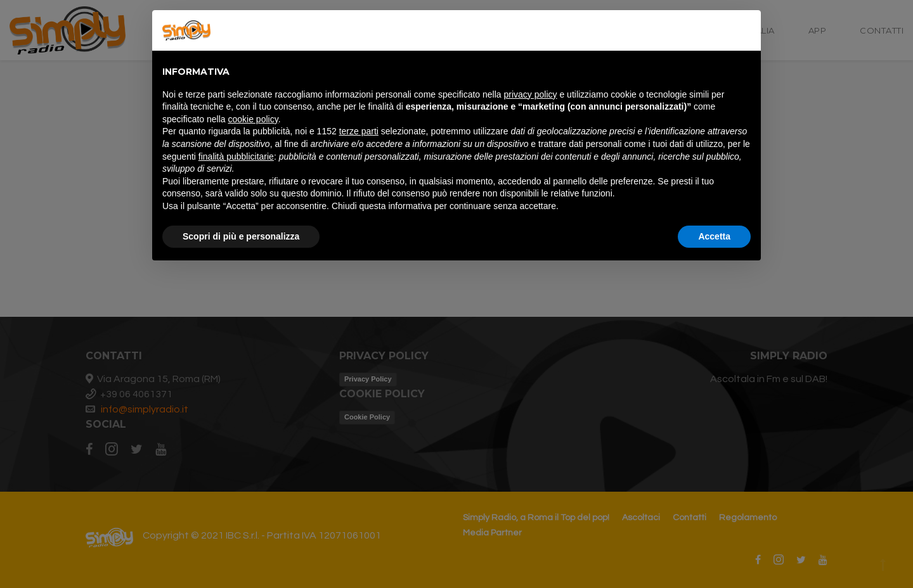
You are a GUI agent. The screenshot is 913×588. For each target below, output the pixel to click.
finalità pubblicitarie (236, 157)
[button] (744, 30)
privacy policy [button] (531, 94)
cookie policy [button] (253, 119)
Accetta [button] (714, 236)
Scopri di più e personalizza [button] (241, 236)
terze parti (359, 131)
